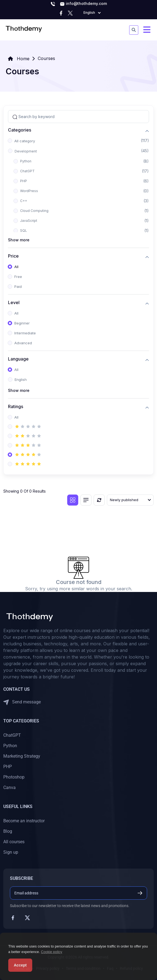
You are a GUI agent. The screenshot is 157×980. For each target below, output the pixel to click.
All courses (14, 842)
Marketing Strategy (22, 756)
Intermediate (25, 333)
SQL (24, 230)
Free (18, 277)
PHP (24, 181)
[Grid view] (73, 500)
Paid (18, 286)
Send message (22, 702)
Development (26, 151)
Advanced (23, 343)
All (16, 267)
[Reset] (99, 500)
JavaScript (29, 221)
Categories (20, 130)
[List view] (86, 500)
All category (25, 141)
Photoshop (14, 777)
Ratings (16, 407)
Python (26, 161)
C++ (24, 201)
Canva (10, 787)
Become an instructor (24, 821)
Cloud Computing (34, 211)
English (21, 380)
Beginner (22, 323)
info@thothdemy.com (83, 4)
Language (18, 359)
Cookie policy (52, 952)
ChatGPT (27, 171)
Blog (8, 831)
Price (13, 256)
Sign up (11, 852)
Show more (19, 240)
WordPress (29, 191)
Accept (20, 965)
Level (14, 303)
